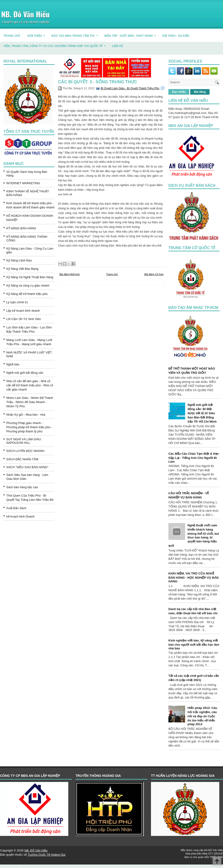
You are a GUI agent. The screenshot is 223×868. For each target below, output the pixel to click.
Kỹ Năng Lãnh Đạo (19, 260)
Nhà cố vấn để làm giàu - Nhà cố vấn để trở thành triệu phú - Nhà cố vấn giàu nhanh (30, 385)
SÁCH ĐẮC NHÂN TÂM (22, 459)
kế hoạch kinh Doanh (20, 516)
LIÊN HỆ (117, 46)
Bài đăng (200, 92)
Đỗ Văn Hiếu (216, 850)
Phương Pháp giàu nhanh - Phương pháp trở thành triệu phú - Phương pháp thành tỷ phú (29, 427)
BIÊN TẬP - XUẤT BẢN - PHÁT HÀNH (131, 34)
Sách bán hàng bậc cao (22, 487)
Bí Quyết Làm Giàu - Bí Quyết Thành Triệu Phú (130, 88)
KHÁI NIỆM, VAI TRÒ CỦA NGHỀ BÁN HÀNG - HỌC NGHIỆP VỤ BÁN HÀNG (193, 577)
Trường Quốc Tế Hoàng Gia (46, 855)
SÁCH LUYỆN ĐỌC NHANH (25, 451)
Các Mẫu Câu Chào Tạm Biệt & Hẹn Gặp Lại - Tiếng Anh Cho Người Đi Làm (194, 458)
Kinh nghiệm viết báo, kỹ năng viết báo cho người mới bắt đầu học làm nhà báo (194, 644)
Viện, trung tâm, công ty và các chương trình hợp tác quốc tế (56, 44)
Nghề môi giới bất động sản (25, 373)
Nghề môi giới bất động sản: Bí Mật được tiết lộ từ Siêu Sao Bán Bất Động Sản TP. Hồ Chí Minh (202, 413)
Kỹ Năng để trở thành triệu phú (27, 294)
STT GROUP (216, 854)
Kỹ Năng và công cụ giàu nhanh (28, 285)
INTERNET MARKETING (23, 183)
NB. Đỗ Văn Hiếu (25, 14)
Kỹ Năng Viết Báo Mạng (22, 269)
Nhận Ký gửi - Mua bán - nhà (26, 415)
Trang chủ (112, 274)
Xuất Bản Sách (16, 508)
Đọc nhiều (179, 92)
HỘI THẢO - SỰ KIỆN (176, 36)
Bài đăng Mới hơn (70, 274)
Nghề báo (13, 364)
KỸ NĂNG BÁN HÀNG (21, 228)
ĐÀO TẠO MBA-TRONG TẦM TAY (76, 34)
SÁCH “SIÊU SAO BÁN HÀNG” (27, 467)
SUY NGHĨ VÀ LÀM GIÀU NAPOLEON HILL (24, 441)
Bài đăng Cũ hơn (154, 274)
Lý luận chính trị (17, 302)
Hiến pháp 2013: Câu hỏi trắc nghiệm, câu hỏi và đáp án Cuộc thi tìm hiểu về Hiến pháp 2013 (202, 716)
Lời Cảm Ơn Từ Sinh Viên (24, 319)
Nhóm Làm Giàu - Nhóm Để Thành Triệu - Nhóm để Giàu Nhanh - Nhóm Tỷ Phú (30, 402)
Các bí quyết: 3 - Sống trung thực (98, 82)
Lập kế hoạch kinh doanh (23, 311)
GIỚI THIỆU (38, 34)
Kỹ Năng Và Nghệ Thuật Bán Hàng (30, 277)
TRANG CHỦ (12, 36)
